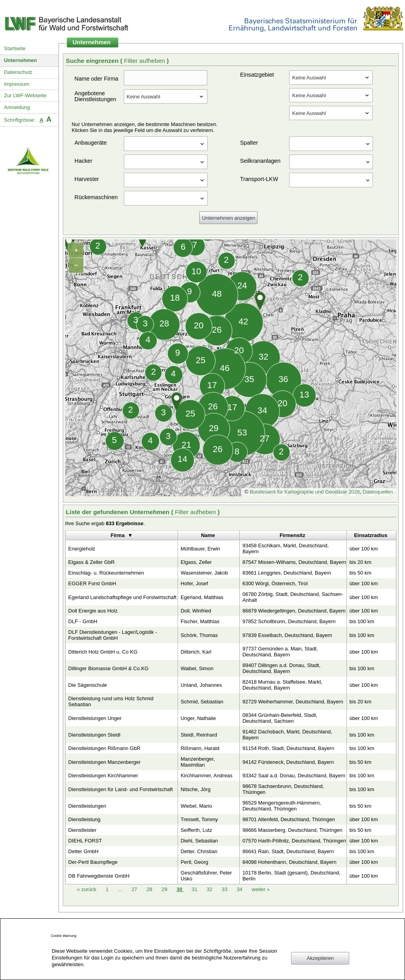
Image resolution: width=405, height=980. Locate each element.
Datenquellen (378, 492)
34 (240, 889)
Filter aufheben (145, 61)
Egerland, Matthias (202, 597)
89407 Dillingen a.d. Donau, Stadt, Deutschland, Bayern (281, 668)
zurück (88, 889)
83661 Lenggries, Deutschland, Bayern (287, 573)
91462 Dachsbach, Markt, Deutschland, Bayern (287, 735)
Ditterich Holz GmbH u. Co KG (103, 652)
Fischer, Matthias (200, 621)
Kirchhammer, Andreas (207, 776)
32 (210, 889)
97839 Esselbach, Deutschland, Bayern (287, 635)
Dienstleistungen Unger (95, 718)
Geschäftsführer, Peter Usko (206, 876)
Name (208, 535)
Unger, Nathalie (198, 718)
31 (195, 889)
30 (180, 889)
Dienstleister (82, 830)
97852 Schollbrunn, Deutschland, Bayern (289, 621)
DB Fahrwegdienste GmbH (99, 876)
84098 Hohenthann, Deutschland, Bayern (290, 862)
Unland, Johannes (201, 685)
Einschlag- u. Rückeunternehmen (106, 573)
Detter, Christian (199, 851)
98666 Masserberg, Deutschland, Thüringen (292, 830)
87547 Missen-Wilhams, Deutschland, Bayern (294, 562)
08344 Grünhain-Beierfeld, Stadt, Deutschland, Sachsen (280, 718)
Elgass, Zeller (196, 562)
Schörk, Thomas (199, 635)
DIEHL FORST (85, 841)
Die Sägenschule (88, 685)
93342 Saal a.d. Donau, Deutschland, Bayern (294, 776)
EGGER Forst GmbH (92, 583)
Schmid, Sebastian (202, 702)
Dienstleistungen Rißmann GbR (104, 748)
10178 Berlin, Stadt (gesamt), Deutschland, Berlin (291, 876)
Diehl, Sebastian (199, 841)
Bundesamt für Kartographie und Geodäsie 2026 (305, 492)
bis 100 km (362, 621)
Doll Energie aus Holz (93, 611)
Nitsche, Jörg (196, 789)
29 (165, 889)
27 (135, 889)
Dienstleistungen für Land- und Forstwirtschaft (121, 789)
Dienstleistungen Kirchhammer (103, 776)
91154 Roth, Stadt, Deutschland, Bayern (288, 748)
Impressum (17, 84)
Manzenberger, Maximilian (198, 762)
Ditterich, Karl (196, 652)
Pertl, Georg (195, 862)
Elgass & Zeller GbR (92, 562)
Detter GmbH (83, 851)
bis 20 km (361, 562)
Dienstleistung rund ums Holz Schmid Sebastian (111, 701)
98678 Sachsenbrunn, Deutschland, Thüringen (283, 789)
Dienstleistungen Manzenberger (105, 762)
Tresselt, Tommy (199, 819)
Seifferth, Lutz (197, 830)
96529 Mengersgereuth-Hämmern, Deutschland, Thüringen (282, 806)
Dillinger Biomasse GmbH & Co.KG (109, 668)
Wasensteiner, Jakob (204, 573)
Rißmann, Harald (200, 748)
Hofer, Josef (194, 583)
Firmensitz (292, 535)
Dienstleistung (84, 819)
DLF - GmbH (83, 621)
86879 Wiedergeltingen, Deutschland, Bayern (294, 611)
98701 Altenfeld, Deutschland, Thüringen (289, 819)
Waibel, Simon (197, 668)
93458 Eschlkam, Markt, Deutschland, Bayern (286, 548)
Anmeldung (17, 107)
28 (150, 889)
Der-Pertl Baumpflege (93, 862)
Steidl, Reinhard (199, 735)
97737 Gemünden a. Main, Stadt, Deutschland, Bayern (280, 652)
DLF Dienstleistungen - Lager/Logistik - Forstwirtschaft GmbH (113, 635)
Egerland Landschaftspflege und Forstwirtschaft (123, 597)
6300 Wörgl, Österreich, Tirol (275, 583)
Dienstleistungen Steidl (95, 735)
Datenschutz (18, 72)
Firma (118, 535)
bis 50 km (361, 573)
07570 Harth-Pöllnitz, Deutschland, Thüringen (294, 841)
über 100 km (364, 549)
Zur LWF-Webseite (25, 95)
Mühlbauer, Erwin (201, 549)
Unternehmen (21, 60)
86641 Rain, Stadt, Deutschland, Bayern (288, 851)
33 (225, 889)
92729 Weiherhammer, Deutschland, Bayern (293, 702)
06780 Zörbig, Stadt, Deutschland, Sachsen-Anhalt (293, 597)
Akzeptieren (320, 958)
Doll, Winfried (196, 611)
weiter (261, 889)
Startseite (15, 48)
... (120, 889)
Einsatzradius (371, 535)
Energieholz (82, 549)
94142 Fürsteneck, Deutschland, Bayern (288, 762)
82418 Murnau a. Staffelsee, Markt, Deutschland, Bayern (282, 685)
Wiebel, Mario (196, 806)
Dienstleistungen (87, 806)
